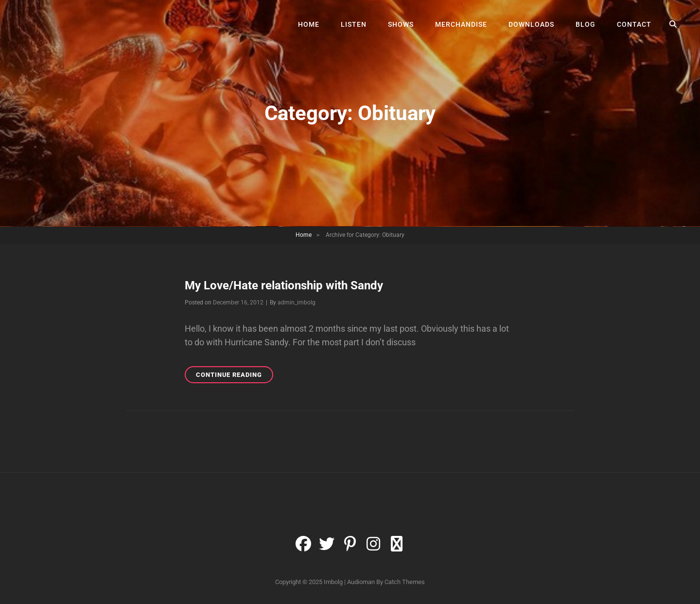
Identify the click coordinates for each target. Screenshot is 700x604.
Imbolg (333, 582)
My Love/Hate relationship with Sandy (284, 285)
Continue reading (235, 376)
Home (309, 24)
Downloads (531, 24)
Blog (586, 24)
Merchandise (461, 24)
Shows (401, 24)
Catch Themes (405, 582)
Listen (354, 24)
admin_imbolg (297, 302)
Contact (634, 24)
